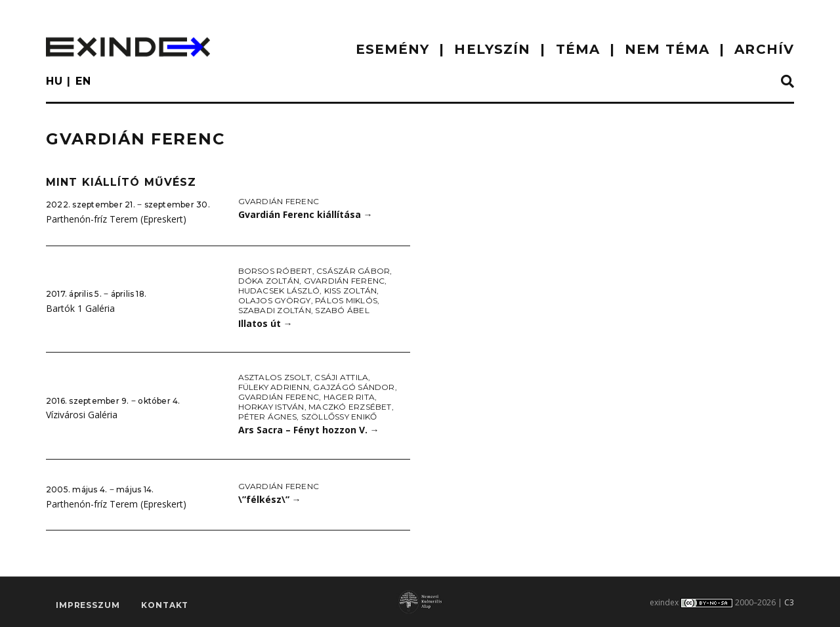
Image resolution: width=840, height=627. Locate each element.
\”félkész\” (270, 499)
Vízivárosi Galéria (82, 415)
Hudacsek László (279, 291)
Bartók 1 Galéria (80, 308)
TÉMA (578, 49)
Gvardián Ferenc (279, 201)
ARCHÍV (764, 49)
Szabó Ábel (342, 310)
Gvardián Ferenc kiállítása (305, 214)
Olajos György (275, 300)
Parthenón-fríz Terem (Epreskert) (116, 219)
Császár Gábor (353, 271)
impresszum (88, 605)
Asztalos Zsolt (274, 377)
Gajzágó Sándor (354, 387)
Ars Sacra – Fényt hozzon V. (309, 430)
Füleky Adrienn (274, 387)
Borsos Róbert (275, 271)
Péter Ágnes (268, 417)
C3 (789, 602)
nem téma (667, 49)
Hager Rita (349, 397)
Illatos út (265, 323)
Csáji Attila (341, 377)
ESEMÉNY (393, 49)
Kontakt (165, 605)
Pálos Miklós (346, 300)
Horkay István (271, 407)
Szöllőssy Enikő (339, 417)
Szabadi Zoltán (275, 310)
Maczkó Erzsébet (350, 407)
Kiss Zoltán (351, 291)
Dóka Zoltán (269, 281)
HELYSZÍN (492, 49)
